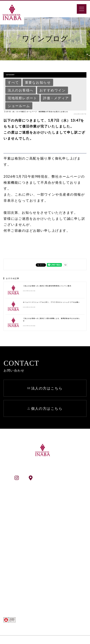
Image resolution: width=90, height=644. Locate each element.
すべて (13, 82)
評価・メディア (56, 98)
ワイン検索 (16, 548)
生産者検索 (16, 554)
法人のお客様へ (21, 90)
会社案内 (14, 516)
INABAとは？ (18, 509)
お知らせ (66, 509)
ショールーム (19, 106)
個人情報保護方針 (73, 516)
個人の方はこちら (47, 408)
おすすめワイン (53, 90)
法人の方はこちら (47, 388)
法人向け (14, 574)
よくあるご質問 (72, 503)
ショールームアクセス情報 (57, 478)
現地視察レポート (22, 98)
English (65, 522)
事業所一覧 (16, 522)
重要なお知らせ (38, 82)
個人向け (14, 580)
